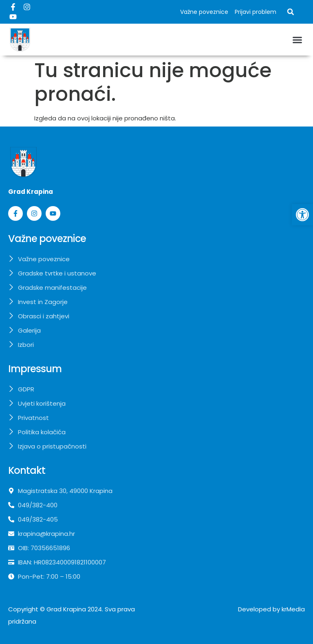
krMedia (293, 609)
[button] (291, 12)
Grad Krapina (66, 609)
